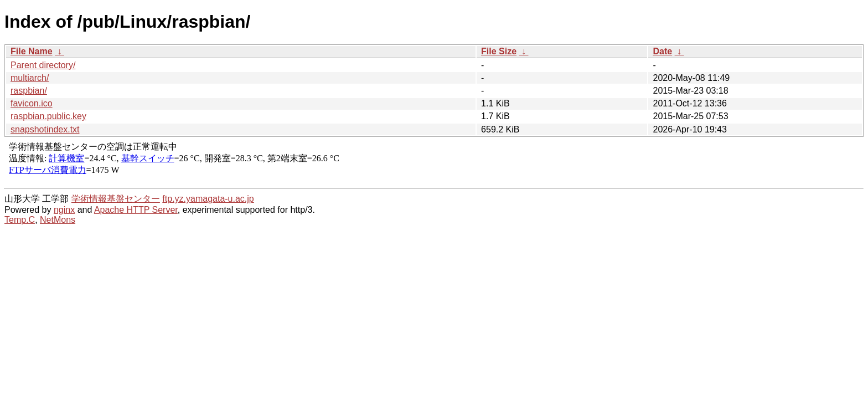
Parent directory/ (43, 65)
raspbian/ (29, 91)
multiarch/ (30, 78)
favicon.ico (32, 103)
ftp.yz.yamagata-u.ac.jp (208, 199)
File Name (32, 51)
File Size (499, 51)
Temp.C (20, 220)
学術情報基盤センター (116, 199)
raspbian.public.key (48, 116)
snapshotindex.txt (45, 129)
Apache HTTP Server (136, 210)
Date (662, 51)
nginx (64, 210)
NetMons (58, 220)
